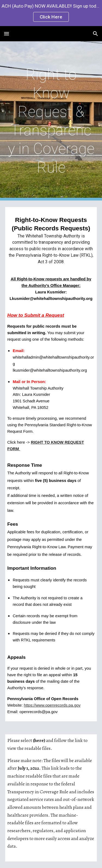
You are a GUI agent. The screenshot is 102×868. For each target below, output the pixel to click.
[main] (51, 121)
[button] (7, 34)
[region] (51, 13)
